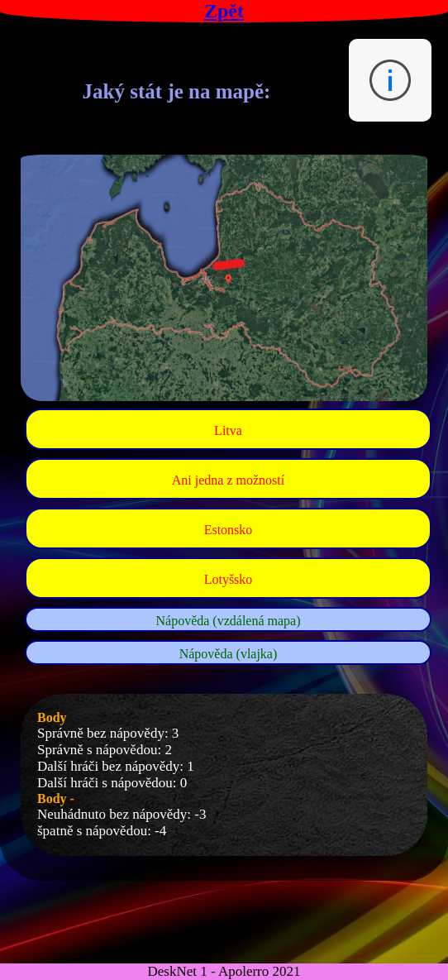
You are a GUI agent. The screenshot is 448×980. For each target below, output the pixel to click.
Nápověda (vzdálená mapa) (228, 621)
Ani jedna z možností (228, 480)
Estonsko (229, 530)
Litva (228, 430)
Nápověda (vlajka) (229, 654)
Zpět (224, 11)
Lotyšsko (229, 579)
